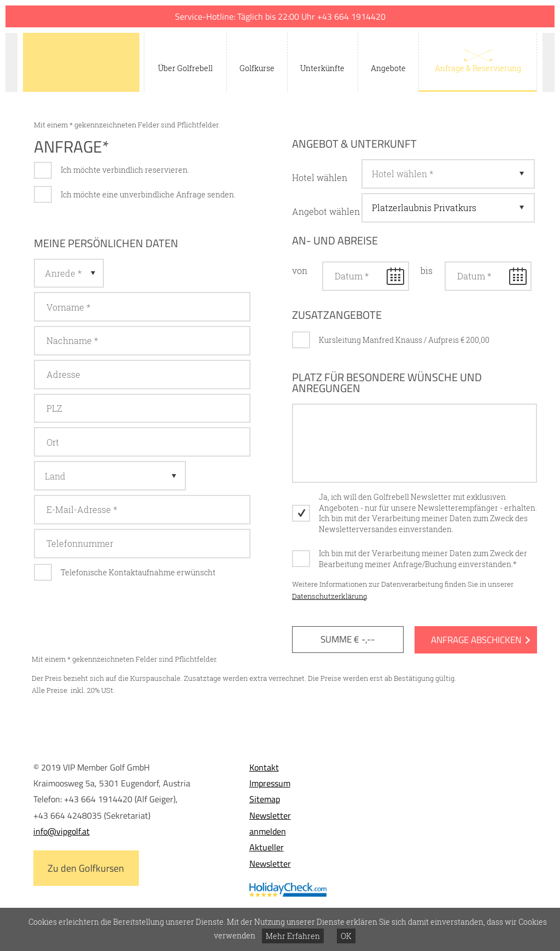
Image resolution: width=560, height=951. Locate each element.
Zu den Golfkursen (86, 868)
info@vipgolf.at (62, 831)
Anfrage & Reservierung (478, 68)
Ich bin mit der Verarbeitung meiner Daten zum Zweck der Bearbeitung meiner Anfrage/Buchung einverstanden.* (423, 559)
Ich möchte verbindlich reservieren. (125, 170)
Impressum (270, 783)
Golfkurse (257, 68)
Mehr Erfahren (293, 936)
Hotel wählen (320, 177)
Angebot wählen (326, 211)
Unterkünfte (322, 68)
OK (346, 936)
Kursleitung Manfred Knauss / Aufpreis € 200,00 (404, 340)
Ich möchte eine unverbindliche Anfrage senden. (148, 194)
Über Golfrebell (185, 68)
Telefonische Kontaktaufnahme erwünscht (138, 572)
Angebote (388, 68)
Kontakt (264, 767)
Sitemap (265, 799)
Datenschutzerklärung (329, 596)
